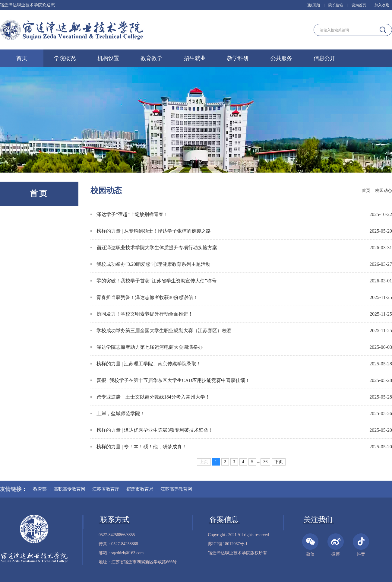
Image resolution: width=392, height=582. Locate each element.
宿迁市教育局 (140, 489)
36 (265, 462)
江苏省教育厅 (106, 489)
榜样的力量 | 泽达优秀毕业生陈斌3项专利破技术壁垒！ (152, 430)
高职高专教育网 (70, 489)
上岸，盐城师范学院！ (118, 413)
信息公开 (324, 58)
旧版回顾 (313, 5)
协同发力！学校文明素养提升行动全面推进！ (142, 314)
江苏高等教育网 (176, 489)
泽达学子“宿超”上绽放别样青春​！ (129, 214)
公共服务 (281, 58)
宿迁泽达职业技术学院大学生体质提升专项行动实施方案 (154, 248)
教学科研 (238, 58)
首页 (22, 58)
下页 (279, 462)
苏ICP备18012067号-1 (228, 544)
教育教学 (151, 58)
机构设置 (108, 58)
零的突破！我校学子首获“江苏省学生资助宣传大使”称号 (153, 281)
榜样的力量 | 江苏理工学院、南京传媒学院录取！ (146, 364)
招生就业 (195, 58)
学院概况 (65, 58)
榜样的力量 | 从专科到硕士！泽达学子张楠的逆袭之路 (151, 231)
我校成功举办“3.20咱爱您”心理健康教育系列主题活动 (150, 264)
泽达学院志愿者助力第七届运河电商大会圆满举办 (147, 347)
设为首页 (359, 5)
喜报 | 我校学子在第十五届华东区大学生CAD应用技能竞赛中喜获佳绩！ (170, 380)
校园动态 (384, 191)
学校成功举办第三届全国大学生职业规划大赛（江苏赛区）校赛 (161, 331)
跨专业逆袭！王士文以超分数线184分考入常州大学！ (150, 397)
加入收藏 (382, 5)
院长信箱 (336, 5)
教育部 (40, 489)
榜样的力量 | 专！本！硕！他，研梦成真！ (139, 447)
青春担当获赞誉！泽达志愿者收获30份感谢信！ (144, 297)
